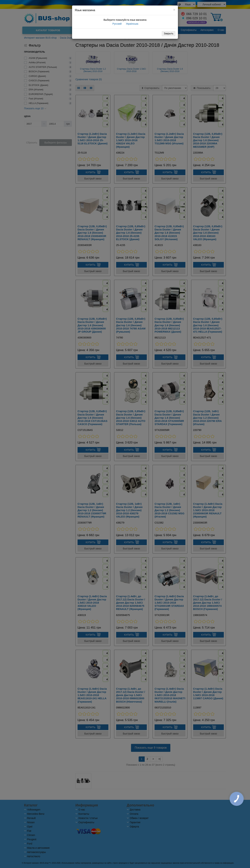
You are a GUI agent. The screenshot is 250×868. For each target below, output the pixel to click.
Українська (132, 24)
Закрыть (169, 33)
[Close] (174, 10)
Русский (117, 24)
